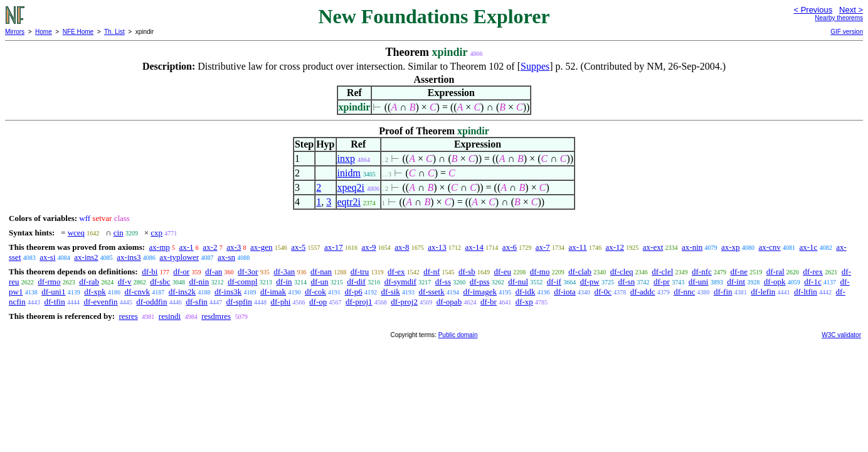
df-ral (775, 272)
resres (128, 316)
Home (44, 32)
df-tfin (54, 302)
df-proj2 (404, 302)
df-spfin (239, 302)
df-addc (643, 292)
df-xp (524, 302)
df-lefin (763, 292)
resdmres (216, 316)
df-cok (315, 292)
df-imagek (480, 292)
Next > (851, 10)
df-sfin (197, 302)
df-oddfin (151, 302)
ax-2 (210, 247)
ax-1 (187, 247)
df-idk (526, 292)
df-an (214, 272)
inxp (346, 159)
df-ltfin (806, 292)
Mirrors (15, 32)
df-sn (626, 282)
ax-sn (226, 257)
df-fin (723, 292)
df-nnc (684, 292)
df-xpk (95, 292)
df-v (125, 282)
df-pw (590, 282)
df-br (489, 302)
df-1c (812, 282)
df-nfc (702, 272)
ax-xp (731, 247)
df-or (181, 272)
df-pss (480, 282)
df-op (318, 302)
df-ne (739, 272)
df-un (319, 282)
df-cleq (622, 272)
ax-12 (615, 247)
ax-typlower (179, 257)
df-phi (281, 302)
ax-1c (809, 247)
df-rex (813, 272)
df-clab (580, 272)
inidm (349, 173)
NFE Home (78, 32)
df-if (554, 282)
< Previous (813, 10)
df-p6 (354, 292)
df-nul (518, 282)
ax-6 (510, 247)
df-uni (699, 282)
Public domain (458, 335)
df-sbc (160, 282)
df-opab (449, 302)
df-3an (284, 272)
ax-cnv (769, 247)
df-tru (360, 272)
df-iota (565, 292)
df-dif (356, 282)
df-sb (467, 272)
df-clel (662, 272)
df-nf (431, 272)
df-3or (248, 272)
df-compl (243, 282)
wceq (76, 233)
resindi (170, 316)
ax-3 (234, 247)
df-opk (775, 282)
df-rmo (49, 282)
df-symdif (400, 282)
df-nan (321, 272)
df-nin (199, 282)
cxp (156, 233)
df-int (736, 282)
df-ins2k (182, 292)
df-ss (443, 282)
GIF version (847, 32)
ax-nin (692, 247)
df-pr (662, 282)
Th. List (114, 32)
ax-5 (298, 247)
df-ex (396, 272)
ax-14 (475, 247)
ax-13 (437, 247)
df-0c (603, 292)
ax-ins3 (129, 257)
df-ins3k (228, 292)
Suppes (535, 66)
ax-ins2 (86, 257)
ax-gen (261, 247)
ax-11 (578, 247)
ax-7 (543, 247)
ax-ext (653, 247)
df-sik (390, 292)
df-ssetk (432, 292)
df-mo (540, 272)
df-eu (503, 272)
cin (119, 233)
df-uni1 (53, 292)
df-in (284, 282)
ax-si (47, 257)
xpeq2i (351, 187)
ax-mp (160, 247)
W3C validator (841, 335)
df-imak (273, 292)
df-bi (150, 272)
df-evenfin (100, 302)
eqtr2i (349, 202)
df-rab (89, 282)
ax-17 (334, 247)
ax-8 (402, 247)
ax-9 (368, 247)
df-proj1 (359, 302)
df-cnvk (137, 292)
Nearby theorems (839, 18)
